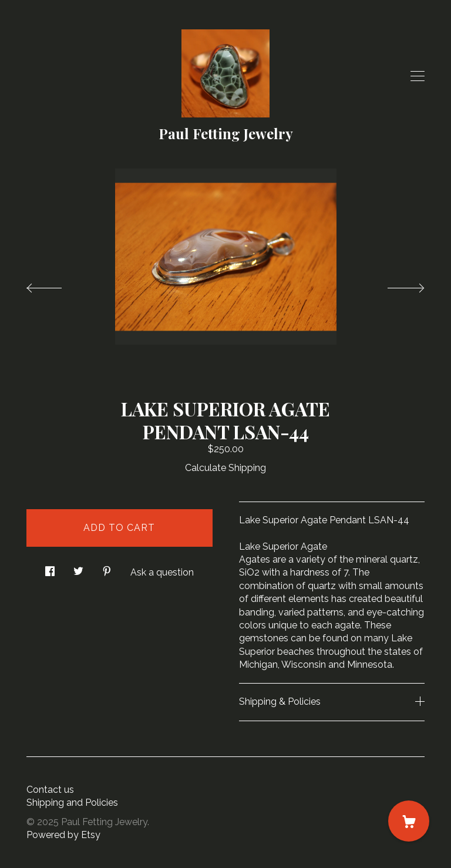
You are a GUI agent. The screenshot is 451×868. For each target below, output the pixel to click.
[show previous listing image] (56, 285)
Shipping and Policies (72, 803)
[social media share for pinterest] (107, 568)
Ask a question (162, 572)
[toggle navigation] (418, 76)
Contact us (50, 790)
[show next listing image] (395, 285)
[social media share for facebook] (50, 568)
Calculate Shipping (225, 468)
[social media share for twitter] (78, 568)
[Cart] (409, 821)
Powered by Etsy (63, 835)
